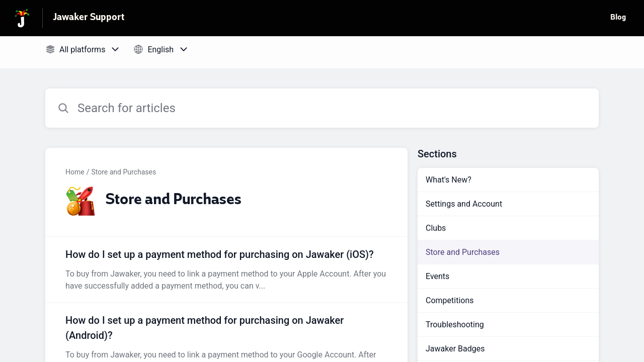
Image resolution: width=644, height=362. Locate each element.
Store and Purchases (124, 172)
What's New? (449, 180)
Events (437, 276)
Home (75, 172)
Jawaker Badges (455, 349)
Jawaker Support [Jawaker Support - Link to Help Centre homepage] (89, 18)
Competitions (450, 300)
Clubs (436, 228)
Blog (618, 18)
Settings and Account (464, 204)
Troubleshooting (455, 325)
